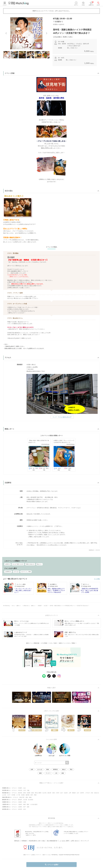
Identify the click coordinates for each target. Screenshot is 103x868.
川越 (28, 790)
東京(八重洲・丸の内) (41, 793)
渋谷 (92, 793)
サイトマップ (85, 838)
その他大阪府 (34, 804)
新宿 (25, 793)
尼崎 (28, 807)
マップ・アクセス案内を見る (62, 417)
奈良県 (20, 809)
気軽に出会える (30, 564)
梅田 (25, 804)
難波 (28, 804)
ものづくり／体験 (26, 572)
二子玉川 (87, 793)
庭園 (40, 773)
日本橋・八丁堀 (16, 795)
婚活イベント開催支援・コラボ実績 (37, 643)
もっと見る (97, 579)
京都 (25, 802)
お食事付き (8, 572)
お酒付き (7, 564)
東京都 (20, 793)
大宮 (25, 790)
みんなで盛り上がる (18, 564)
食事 (32, 769)
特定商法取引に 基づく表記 (37, 838)
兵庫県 (20, 807)
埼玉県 (20, 790)
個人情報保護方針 (52, 838)
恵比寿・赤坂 (51, 793)
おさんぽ (16, 572)
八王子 (9, 795)
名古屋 (25, 800)
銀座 (33, 793)
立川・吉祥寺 (80, 793)
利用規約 (24, 838)
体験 (63, 773)
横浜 (27, 797)
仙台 (25, 788)
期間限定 (55, 769)
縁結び (64, 769)
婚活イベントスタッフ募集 (67, 643)
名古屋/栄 (31, 800)
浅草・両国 (33, 795)
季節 (71, 769)
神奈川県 (22, 797)
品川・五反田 (64, 793)
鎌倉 (30, 797)
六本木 (58, 793)
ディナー (48, 773)
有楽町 (29, 793)
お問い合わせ (75, 838)
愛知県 (20, 800)
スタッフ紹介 (53, 643)
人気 (56, 773)
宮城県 (20, 788)
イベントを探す (52, 865)
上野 (70, 793)
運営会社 (17, 838)
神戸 (25, 807)
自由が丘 (97, 793)
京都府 (20, 802)
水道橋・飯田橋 (25, 795)
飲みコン (39, 564)
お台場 (4, 795)
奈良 (25, 809)
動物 (48, 769)
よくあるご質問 (64, 838)
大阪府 (20, 804)
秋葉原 (74, 793)
